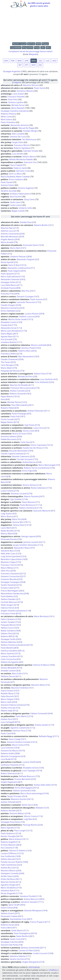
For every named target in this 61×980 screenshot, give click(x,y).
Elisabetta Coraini (9, 322)
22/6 (18, 305)
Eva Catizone (7, 848)
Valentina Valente (17, 956)
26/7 (18, 802)
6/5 (29, 414)
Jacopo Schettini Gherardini (25, 545)
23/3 (20, 579)
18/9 (31, 451)
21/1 (26, 454)
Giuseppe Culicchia (9, 942)
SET (20, 65)
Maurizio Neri (7, 228)
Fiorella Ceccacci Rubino (12, 862)
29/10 (34, 933)
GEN (6, 61)
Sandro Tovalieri (8, 622)
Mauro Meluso (7, 568)
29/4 (17, 239)
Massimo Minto (38, 685)
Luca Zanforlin (47, 379)
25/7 (19, 811)
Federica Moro (24, 351)
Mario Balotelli (18, 108)
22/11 (42, 542)
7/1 (33, 268)
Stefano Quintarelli (21, 791)
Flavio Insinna (36, 299)
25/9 (21, 237)
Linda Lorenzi (16, 205)
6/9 (17, 408)
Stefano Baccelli (8, 859)
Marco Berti (15, 248)
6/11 (31, 385)
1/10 (24, 331)
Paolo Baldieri (7, 596)
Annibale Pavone (8, 288)
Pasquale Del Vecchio (10, 371)
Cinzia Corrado (7, 419)
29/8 (26, 594)
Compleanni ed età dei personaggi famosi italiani (31, 51)
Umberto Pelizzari (18, 257)
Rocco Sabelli (16, 165)
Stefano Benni (29, 157)
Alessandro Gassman (10, 279)
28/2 (22, 591)
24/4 (50, 713)
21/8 (15, 636)
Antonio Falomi (8, 185)
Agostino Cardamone (20, 728)
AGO (54, 61)
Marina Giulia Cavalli (17, 319)
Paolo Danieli (7, 182)
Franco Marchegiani (10, 591)
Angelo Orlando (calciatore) (13, 611)
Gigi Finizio (29, 425)
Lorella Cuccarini (40, 953)
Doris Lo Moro (15, 174)
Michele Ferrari (18, 105)
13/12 (23, 265)
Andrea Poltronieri (36, 411)
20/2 (34, 351)
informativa (34, 967)
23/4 (51, 382)
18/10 (20, 565)
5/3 (19, 439)
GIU (41, 61)
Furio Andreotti (41, 382)
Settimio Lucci (7, 231)
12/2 (24, 402)
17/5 (14, 325)
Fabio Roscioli (7, 696)
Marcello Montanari (10, 237)
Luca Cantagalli (8, 722)
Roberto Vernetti (8, 811)
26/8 (24, 519)
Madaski (39, 808)
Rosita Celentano (38, 488)
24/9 (17, 294)
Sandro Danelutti (8, 585)
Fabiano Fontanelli (39, 713)
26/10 (29, 645)
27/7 (17, 588)
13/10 (28, 525)
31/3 (18, 653)
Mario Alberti (7, 368)
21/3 (16, 228)
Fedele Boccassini (9, 439)
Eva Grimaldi (7, 339)
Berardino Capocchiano (11, 559)
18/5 (37, 356)
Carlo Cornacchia (8, 659)
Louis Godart (18, 94)
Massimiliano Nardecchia (12, 594)
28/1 (31, 936)
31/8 (28, 813)
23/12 (15, 868)
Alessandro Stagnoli (26, 259)
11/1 (19, 342)
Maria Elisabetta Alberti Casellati (15, 177)
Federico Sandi (20, 168)
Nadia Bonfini (22, 936)
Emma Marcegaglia (23, 788)
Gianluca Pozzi (19, 731)
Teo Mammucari (29, 139)
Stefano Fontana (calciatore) (13, 645)
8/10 (18, 614)
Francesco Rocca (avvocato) (23, 388)
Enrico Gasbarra (16, 179)
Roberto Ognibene (22, 148)
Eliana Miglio (7, 334)
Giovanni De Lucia (18, 137)
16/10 (22, 751)
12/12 (29, 831)
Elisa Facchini (16, 197)
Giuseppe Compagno (10, 582)
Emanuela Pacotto (9, 539)
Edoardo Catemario (21, 456)
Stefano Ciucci (7, 628)
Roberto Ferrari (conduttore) (37, 468)
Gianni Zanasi (7, 908)
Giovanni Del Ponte (9, 945)
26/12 (30, 799)
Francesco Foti (7, 294)
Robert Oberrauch (9, 773)
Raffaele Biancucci (27, 776)
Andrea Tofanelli (8, 802)
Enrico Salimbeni (8, 311)
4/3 (56, 379)
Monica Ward (7, 534)
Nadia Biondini (7, 531)
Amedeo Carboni (8, 671)
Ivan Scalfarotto (8, 856)
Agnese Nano (7, 337)
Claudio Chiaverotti (9, 359)
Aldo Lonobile (18, 134)
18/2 (29, 394)
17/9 (17, 693)
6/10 (16, 422)
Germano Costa (23, 171)
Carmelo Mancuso (9, 602)
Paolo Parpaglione (22, 933)
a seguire (17, 82)
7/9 (15, 339)
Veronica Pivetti (28, 348)
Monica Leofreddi (39, 345)
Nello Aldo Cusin (8, 554)
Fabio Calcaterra (8, 619)
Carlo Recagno (7, 365)
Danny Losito (29, 431)
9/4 (13, 733)
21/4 (16, 491)
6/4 (18, 671)
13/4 (41, 768)
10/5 (27, 745)
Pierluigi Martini (30, 825)
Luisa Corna (38, 428)
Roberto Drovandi (18, 394)
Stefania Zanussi (8, 676)
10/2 (29, 434)
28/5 (42, 899)
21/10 (22, 277)
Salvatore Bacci (8, 551)
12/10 (30, 716)
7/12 (22, 765)
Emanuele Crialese (9, 916)
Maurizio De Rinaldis (19, 385)
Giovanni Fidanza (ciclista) (12, 705)
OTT (27, 65)
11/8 (28, 611)
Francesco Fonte (8, 614)
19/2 (38, 348)
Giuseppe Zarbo (8, 282)
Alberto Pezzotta (31, 496)
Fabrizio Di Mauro (41, 665)
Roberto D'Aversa (9, 114)
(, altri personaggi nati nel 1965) (30, 81)
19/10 (39, 771)
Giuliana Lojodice (16, 102)
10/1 (51, 225)
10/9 (17, 748)
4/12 (20, 656)
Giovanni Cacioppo (25, 297)
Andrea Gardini (42, 725)
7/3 (22, 371)
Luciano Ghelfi (29, 762)
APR (27, 61)
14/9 (45, 911)
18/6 (52, 665)
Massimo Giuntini (19, 799)
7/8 (16, 242)
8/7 (20, 782)
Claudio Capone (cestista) (12, 454)
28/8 (29, 257)
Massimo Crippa (8, 562)
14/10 (54, 785)
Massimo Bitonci (8, 871)
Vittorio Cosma (30, 816)
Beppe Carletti (18, 211)
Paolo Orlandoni (8, 122)
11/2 (40, 545)
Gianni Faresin (7, 691)
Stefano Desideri (8, 599)
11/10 (19, 893)
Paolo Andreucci (8, 833)
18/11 (27, 522)
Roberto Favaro (8, 925)
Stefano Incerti (7, 913)
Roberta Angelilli (8, 842)
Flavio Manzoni (29, 502)
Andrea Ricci (6, 868)
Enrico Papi (27, 471)
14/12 (50, 445)
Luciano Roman (32, 314)
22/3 (28, 391)
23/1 (33, 291)
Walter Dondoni (8, 631)
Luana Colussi (7, 491)
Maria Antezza (15, 839)
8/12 (17, 722)
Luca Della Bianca (9, 285)
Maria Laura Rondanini (11, 331)
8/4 (49, 345)
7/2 (10, 254)
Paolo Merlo (21, 716)
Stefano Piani (40, 374)
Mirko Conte (6, 117)
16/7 (17, 691)
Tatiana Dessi (19, 525)
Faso (3, 399)
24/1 (24, 939)
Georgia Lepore (28, 536)
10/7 (32, 548)
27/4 (42, 962)
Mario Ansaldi (7, 242)
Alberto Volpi (7, 711)
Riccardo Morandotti (18, 451)
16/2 (18, 625)
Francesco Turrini (9, 565)
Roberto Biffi (6, 636)
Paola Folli (15, 416)
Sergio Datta (18, 142)
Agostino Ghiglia (8, 885)
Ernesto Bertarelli (22, 779)
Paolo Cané (6, 733)
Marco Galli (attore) (9, 277)
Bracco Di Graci (19, 434)
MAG (34, 61)
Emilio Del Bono (8, 879)
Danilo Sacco (27, 805)
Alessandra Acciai (9, 328)
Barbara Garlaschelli (30, 948)
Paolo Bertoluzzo (28, 505)
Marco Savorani (8, 653)
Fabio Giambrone (9, 865)
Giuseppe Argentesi (12, 71)
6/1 (16, 516)
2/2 (37, 259)
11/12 (39, 505)
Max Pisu (25, 291)
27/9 (27, 705)
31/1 (26, 931)
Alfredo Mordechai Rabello (21, 159)
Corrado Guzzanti (25, 459)
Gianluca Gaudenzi (9, 651)
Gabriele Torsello (31, 151)
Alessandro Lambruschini (19, 268)
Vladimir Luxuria (27, 317)
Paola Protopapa (19, 414)
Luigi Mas (28, 819)
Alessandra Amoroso (20, 125)
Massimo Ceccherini (10, 308)
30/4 (21, 942)
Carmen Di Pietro (26, 950)
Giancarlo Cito (30, 162)
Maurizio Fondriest (20, 688)
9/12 (15, 711)
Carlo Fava (25, 442)
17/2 (38, 302)
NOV (34, 65)
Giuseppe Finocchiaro (11, 822)
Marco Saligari (7, 699)
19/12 (16, 396)
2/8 (35, 376)
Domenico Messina (25, 91)
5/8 (15, 534)
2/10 (20, 354)
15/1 (31, 688)
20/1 (31, 405)
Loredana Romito (9, 342)
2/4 (34, 222)
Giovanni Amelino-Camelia (19, 742)
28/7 (15, 334)
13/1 (24, 248)
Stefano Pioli (6, 634)
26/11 (19, 879)
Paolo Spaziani (7, 274)
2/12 (47, 428)
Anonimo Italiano (9, 436)
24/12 (36, 788)
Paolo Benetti (7, 648)
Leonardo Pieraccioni (26, 302)
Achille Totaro (7, 876)
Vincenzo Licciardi (19, 494)
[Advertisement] (30, 26)
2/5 (16, 262)
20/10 (16, 634)
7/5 (15, 368)
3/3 (23, 756)
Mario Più (16, 519)
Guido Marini (17, 931)
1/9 (37, 388)
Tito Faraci (5, 362)
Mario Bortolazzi (41, 616)
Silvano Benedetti (9, 668)
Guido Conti (15, 939)
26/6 (38, 762)
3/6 (35, 471)
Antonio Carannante (10, 234)
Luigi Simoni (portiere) (11, 556)
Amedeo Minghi (30, 131)
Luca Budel (6, 759)
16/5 (16, 628)
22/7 (17, 419)
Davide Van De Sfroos (32, 448)
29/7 (15, 719)
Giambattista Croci (18, 919)
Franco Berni (7, 928)
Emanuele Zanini (30, 245)
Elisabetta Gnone (30, 768)
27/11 (56, 736)
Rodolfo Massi (7, 693)
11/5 (45, 448)
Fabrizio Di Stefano (17, 851)
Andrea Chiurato (8, 708)
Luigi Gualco (6, 514)
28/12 (21, 651)
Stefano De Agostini (10, 662)
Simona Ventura (30, 485)
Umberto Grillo (25, 208)
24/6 (37, 317)
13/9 (20, 322)
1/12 (19, 328)
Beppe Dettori (7, 422)
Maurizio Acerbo (8, 882)
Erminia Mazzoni (8, 845)
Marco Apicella (7, 828)
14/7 (36, 297)
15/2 (24, 556)
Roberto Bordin (41, 225)
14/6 (33, 791)
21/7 (17, 274)
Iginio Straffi (14, 905)
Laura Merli (6, 528)
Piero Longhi (20, 831)
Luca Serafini (18, 154)
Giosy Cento (29, 199)
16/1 (23, 739)
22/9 (33, 779)
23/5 (22, 308)
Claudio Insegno (8, 305)
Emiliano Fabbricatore (20, 194)
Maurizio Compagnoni (11, 756)
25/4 (25, 796)
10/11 (25, 839)
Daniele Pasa (26, 222)
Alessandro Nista (21, 548)
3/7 (45, 299)
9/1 (15, 928)
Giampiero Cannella (10, 873)
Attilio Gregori (7, 605)
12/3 (19, 554)
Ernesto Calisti (7, 588)
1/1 (16, 568)
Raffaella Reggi (45, 736)
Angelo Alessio (7, 239)
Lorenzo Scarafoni (9, 656)
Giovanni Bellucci (17, 813)
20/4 (14, 702)
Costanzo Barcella (9, 579)
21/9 (16, 231)
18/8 (18, 631)
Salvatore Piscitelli (28, 896)
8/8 (18, 288)
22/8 (8, 482)
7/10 (49, 374)
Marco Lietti (6, 702)
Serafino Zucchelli (9, 191)
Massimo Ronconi (31, 85)
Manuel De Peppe (26, 128)
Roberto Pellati (7, 408)
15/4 (41, 245)
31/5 (37, 425)
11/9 (39, 896)
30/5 (23, 905)
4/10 (16, 605)
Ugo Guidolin (16, 499)
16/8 (25, 559)
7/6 (20, 539)
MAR (20, 61)
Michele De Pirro (25, 376)
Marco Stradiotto (8, 888)
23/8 (39, 462)
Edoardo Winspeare (33, 911)
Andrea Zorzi (7, 719)
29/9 (42, 314)
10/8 (51, 953)
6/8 (8, 476)
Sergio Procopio (14, 796)
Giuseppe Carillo (8, 639)
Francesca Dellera (9, 354)
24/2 (23, 279)
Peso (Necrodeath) (20, 405)
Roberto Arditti (7, 753)
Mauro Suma (18, 745)
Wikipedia (33, 54)
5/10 (20, 668)
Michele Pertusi (14, 402)
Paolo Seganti (14, 271)
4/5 (19, 659)
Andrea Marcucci (31, 899)
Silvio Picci (5, 571)
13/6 (52, 468)
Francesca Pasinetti (16, 97)
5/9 (17, 608)
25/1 (14, 528)
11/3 (40, 816)
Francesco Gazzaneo (10, 574)
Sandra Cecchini (17, 959)
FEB (13, 61)
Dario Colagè (15, 739)
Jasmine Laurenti (31, 542)
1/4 (39, 485)
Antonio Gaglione (26, 188)
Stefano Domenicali (28, 508)
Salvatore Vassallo (29, 902)
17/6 (28, 731)
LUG (47, 61)
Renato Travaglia (8, 836)
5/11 (16, 337)
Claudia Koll (6, 325)
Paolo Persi (13, 99)
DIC (40, 65)
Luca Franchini (7, 748)
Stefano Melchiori (9, 642)
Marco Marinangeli (47, 465)
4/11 (20, 285)
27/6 (30, 494)
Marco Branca (7, 516)
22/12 (23, 574)
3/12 (18, 282)
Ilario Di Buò (14, 265)
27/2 (19, 585)
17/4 (25, 499)
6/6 (36, 805)
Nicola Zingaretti (8, 893)
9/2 (17, 925)
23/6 (22, 234)
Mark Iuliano (7, 119)
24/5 (19, 639)
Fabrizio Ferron (8, 608)
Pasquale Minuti (8, 625)
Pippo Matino (7, 396)
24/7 (42, 496)
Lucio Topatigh (29, 771)
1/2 (18, 842)
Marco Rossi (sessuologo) (32, 793)
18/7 (23, 416)
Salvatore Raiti (7, 891)
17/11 (41, 902)
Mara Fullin (17, 673)
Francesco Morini (22, 145)
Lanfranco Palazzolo (10, 765)
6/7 (32, 442)
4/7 (53, 511)
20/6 (21, 359)
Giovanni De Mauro (9, 751)
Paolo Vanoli (40, 88)
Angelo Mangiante (30, 962)
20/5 (23, 271)
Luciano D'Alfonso (9, 853)
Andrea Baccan (29, 462)
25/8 (23, 582)
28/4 (16, 648)
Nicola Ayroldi (7, 262)
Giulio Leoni (15, 202)
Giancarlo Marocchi (42, 511)
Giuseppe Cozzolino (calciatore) (15, 111)
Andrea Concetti (17, 391)
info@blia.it (54, 970)
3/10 (20, 602)
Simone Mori (18, 522)
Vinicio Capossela (38, 445)
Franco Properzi (37, 922)
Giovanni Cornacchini (10, 576)
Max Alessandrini (26, 356)
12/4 (17, 551)
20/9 (38, 536)
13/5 (18, 619)
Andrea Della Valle (42, 785)
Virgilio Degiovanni (9, 782)
